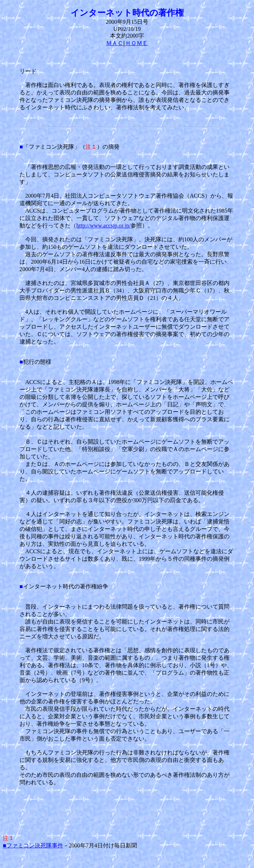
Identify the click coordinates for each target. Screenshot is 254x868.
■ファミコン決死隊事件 (33, 845)
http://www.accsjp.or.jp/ (103, 226)
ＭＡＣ (115, 43)
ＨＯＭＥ (137, 43)
